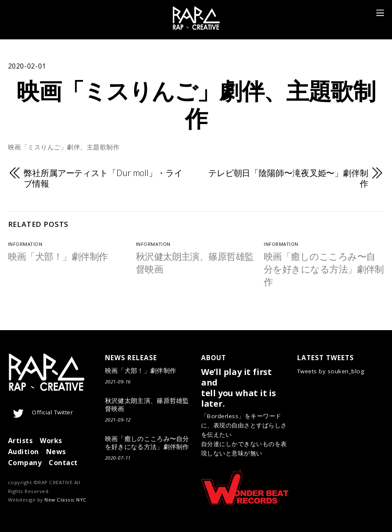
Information (25, 244)
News (56, 452)
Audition (23, 452)
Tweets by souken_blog (331, 371)
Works (51, 441)
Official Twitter (42, 412)
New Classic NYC (66, 500)
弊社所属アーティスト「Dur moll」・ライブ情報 (103, 179)
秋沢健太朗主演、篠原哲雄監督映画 (147, 405)
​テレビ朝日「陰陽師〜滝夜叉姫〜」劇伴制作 (288, 179)
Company (25, 463)
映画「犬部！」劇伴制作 (58, 256)
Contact (63, 463)
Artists (21, 441)
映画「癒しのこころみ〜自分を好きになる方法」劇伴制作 (324, 269)
